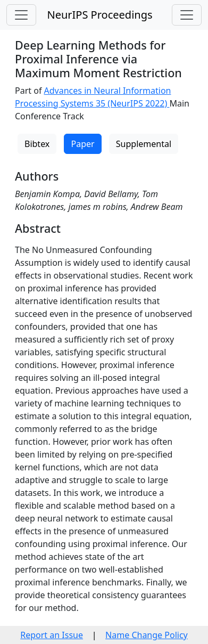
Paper (82, 144)
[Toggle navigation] (21, 15)
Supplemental (144, 144)
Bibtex (37, 144)
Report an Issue (52, 635)
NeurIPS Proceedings (99, 15)
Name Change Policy (147, 635)
